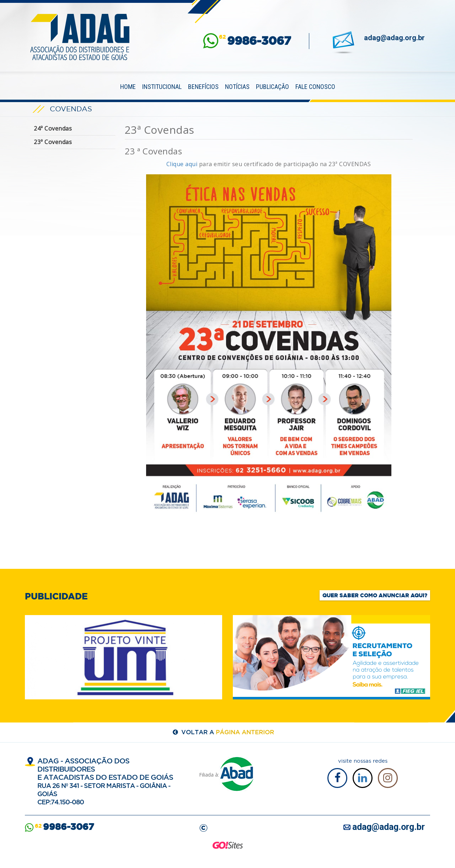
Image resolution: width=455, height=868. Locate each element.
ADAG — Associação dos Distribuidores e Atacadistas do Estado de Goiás (80, 37)
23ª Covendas (53, 142)
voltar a (228, 732)
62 (255, 41)
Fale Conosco (315, 87)
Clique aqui (182, 164)
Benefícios (203, 87)
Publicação (272, 87)
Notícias (237, 87)
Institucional (162, 87)
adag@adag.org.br (394, 38)
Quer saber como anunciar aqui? (375, 595)
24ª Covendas (53, 128)
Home (128, 87)
